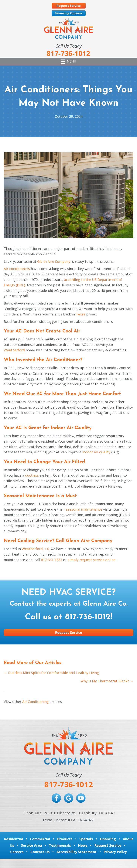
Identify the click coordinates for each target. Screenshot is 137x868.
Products (65, 839)
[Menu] (68, 62)
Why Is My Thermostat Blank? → (107, 681)
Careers (17, 852)
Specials (86, 839)
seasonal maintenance (84, 509)
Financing (108, 839)
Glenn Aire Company (54, 261)
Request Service (108, 845)
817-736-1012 (88, 617)
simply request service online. (92, 560)
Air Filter (74, 462)
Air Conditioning (36, 702)
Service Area (31, 845)
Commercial (40, 839)
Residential (13, 839)
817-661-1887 (52, 560)
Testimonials (60, 845)
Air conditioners (17, 269)
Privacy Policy (115, 852)
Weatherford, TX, (36, 549)
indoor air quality (96, 452)
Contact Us (40, 852)
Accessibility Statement (77, 852)
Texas (80, 314)
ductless (32, 475)
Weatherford (14, 350)
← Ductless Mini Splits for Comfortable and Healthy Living (51, 673)
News (83, 845)
